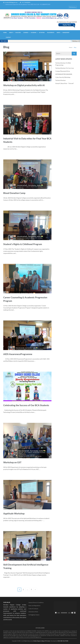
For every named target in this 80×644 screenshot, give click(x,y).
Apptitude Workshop (14, 513)
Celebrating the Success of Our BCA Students (26, 405)
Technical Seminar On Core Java (65, 68)
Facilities (18, 33)
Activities (42, 33)
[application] (65, 608)
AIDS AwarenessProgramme (18, 354)
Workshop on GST (12, 462)
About (11, 33)
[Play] (56, 613)
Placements (51, 33)
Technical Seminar (61, 80)
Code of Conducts (33, 609)
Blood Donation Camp (14, 193)
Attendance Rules (33, 612)
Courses (26, 33)
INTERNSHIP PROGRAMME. (64, 74)
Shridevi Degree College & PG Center (42, 641)
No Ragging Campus (34, 615)
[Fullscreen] (75, 613)
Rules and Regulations (34, 606)
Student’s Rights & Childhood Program (23, 244)
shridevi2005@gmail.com (11, 2)
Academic (34, 33)
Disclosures (72, 7)
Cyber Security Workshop (63, 77)
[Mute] (72, 613)
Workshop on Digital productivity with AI (24, 85)
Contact (8, 37)
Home (5, 33)
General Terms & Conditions (36, 602)
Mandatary (66, 33)
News (58, 33)
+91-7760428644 (26, 2)
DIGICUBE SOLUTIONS (63, 641)
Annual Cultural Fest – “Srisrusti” (65, 83)
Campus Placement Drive (63, 71)
